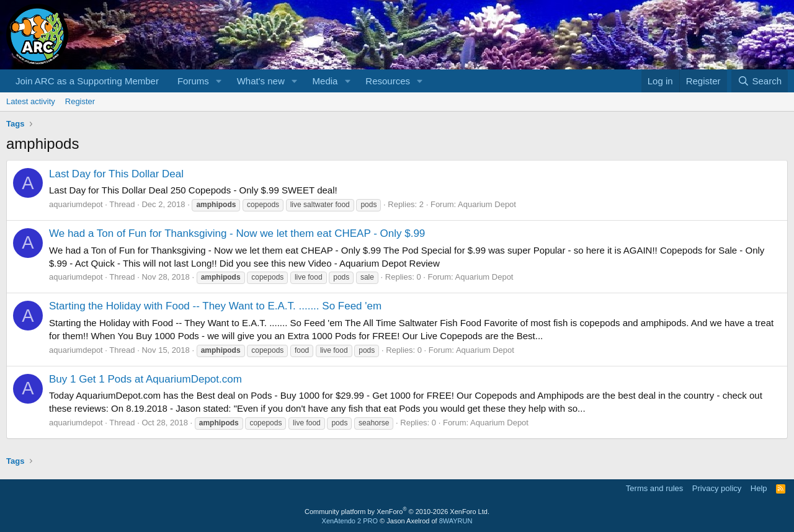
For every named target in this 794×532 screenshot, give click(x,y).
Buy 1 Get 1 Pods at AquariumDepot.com (145, 379)
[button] (219, 81)
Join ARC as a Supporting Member (87, 81)
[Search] (760, 81)
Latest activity (31, 101)
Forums (193, 81)
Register (80, 101)
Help (759, 488)
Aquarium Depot (487, 204)
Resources (388, 81)
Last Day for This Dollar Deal (116, 174)
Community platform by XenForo (397, 512)
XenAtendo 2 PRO (350, 521)
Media (325, 81)
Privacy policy (717, 488)
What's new (261, 81)
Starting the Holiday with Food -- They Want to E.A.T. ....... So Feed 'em (215, 306)
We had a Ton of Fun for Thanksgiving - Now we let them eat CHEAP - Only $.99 (237, 233)
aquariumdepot (76, 204)
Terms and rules (654, 488)
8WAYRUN (456, 521)
